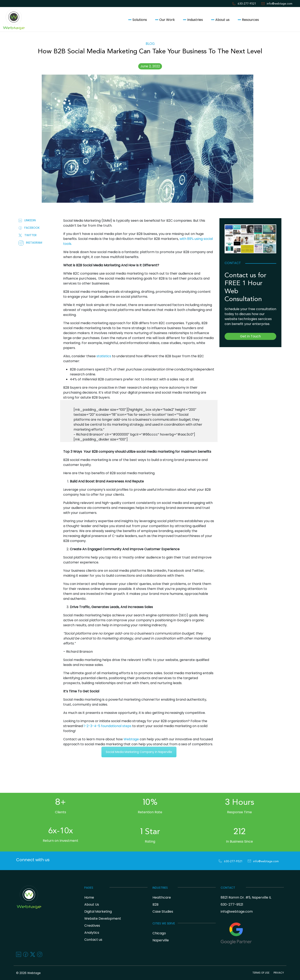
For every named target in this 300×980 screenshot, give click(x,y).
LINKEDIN (27, 220)
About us (222, 20)
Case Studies (163, 912)
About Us (92, 904)
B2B (155, 904)
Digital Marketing (98, 912)
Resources (250, 20)
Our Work (167, 20)
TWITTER (28, 235)
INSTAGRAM (30, 243)
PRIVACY (279, 973)
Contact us (280, 20)
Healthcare (162, 897)
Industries (195, 20)
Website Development (103, 919)
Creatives (92, 926)
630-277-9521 (247, 4)
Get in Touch (250, 336)
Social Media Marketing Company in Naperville (139, 752)
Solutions (140, 20)
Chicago (159, 933)
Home (89, 897)
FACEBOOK (29, 228)
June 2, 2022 (150, 66)
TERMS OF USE (261, 973)
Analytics (92, 933)
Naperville (161, 940)
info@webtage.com (280, 4)
